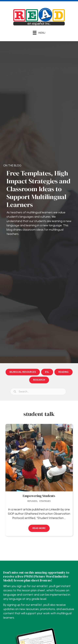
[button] (39, 528)
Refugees (32, 501)
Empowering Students (39, 496)
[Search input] (38, 392)
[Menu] (39, 33)
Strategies (45, 501)
